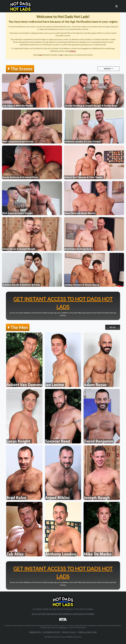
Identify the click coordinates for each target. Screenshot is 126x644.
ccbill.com (63, 627)
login (40, 55)
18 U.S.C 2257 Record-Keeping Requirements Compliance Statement (63, 614)
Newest (108, 69)
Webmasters (35, 632)
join (61, 55)
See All (113, 327)
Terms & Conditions (87, 632)
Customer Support (52, 632)
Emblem (73, 51)
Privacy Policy (69, 632)
